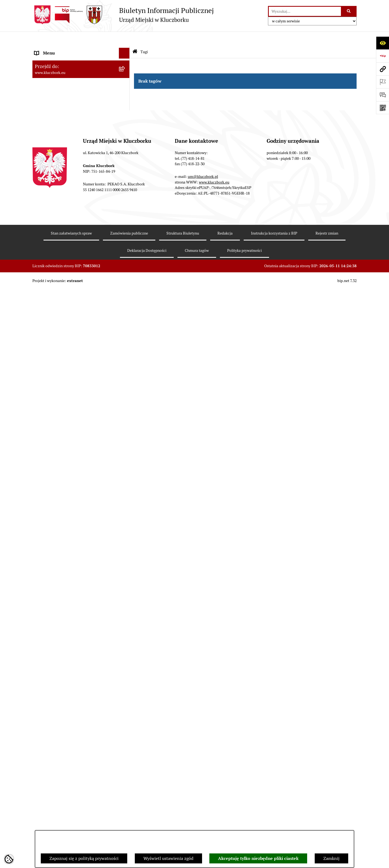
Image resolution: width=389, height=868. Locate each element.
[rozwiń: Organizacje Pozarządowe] (125, 330)
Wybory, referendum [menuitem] (54, 412)
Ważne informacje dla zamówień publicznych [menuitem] (66, 260)
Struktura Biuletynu (183, 812)
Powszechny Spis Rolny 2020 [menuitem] (63, 557)
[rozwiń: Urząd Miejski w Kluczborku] (125, 104)
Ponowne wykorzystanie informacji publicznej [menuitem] (69, 156)
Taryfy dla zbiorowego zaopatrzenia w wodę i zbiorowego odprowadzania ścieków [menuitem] (76, 543)
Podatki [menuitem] (42, 203)
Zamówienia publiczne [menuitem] (57, 246)
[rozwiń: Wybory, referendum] (125, 413)
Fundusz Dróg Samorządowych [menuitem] (64, 568)
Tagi (144, 37)
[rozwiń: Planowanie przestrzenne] (125, 225)
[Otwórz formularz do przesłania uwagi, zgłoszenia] (383, 95)
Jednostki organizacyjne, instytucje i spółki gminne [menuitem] (76, 118)
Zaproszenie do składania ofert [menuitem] (64, 291)
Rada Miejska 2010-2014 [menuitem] (58, 93)
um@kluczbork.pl (203, 756)
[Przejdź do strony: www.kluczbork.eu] (383, 69)
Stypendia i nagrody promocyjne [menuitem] (66, 607)
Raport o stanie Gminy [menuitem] (56, 192)
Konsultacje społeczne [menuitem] (56, 529)
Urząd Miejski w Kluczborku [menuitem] (61, 104)
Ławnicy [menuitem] (43, 423)
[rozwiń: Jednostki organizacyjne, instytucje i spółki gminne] (125, 115)
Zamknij (331, 858)
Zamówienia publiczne (129, 812)
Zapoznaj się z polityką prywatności (84, 858)
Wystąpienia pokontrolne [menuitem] (59, 434)
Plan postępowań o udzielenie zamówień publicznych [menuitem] (74, 277)
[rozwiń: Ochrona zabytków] (125, 235)
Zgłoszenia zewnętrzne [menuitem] (57, 635)
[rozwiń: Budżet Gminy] (125, 182)
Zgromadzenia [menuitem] (48, 445)
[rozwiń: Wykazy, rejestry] (125, 402)
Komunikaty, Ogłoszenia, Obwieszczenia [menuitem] (73, 352)
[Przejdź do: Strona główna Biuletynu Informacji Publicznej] (135, 38)
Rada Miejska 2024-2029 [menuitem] (58, 60)
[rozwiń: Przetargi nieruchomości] (125, 214)
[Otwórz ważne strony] (383, 82)
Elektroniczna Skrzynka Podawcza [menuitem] (67, 363)
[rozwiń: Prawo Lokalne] (125, 171)
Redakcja (225, 812)
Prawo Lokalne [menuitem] (49, 170)
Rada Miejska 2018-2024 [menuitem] (58, 71)
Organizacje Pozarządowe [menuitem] (59, 330)
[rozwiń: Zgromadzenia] (125, 445)
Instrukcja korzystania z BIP (274, 812)
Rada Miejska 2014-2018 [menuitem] (58, 82)
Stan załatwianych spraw (71, 812)
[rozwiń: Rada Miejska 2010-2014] (125, 93)
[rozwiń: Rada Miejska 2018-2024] (125, 71)
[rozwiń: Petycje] (125, 320)
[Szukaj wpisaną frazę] (349, 11)
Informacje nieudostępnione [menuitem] (62, 142)
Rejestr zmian (327, 812)
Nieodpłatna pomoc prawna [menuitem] (61, 455)
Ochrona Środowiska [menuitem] (54, 373)
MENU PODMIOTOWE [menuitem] (56, 50)
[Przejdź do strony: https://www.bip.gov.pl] (383, 56)
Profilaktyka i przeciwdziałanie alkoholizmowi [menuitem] (64, 515)
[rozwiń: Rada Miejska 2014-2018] (125, 82)
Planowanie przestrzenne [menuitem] (59, 224)
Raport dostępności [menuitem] (53, 596)
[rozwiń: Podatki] (125, 203)
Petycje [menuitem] (42, 319)
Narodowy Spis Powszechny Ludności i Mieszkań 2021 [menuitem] (72, 582)
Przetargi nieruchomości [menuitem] (58, 214)
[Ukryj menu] (124, 39)
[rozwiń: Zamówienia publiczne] (125, 246)
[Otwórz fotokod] (383, 108)
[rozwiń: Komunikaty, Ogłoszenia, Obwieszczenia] (125, 352)
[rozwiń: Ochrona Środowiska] (125, 374)
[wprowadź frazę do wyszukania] (305, 11)
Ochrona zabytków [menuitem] (53, 235)
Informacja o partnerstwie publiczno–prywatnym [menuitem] (71, 498)
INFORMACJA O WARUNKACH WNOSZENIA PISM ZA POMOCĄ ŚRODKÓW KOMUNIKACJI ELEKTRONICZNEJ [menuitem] (67, 655)
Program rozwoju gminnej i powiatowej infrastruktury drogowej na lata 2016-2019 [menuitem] (76, 480)
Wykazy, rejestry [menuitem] (50, 401)
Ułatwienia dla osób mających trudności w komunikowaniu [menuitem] (75, 387)
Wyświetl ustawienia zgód (168, 858)
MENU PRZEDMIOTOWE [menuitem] (58, 132)
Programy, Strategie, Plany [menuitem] (60, 341)
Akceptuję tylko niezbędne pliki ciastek (258, 858)
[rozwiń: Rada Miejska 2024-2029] (125, 61)
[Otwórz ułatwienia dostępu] (383, 43)
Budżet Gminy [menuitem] (48, 181)
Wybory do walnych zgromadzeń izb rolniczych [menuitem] (69, 621)
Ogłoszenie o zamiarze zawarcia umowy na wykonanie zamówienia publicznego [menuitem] (76, 305)
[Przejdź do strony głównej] (123, 15)
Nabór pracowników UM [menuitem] (58, 466)
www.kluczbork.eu (214, 761)
